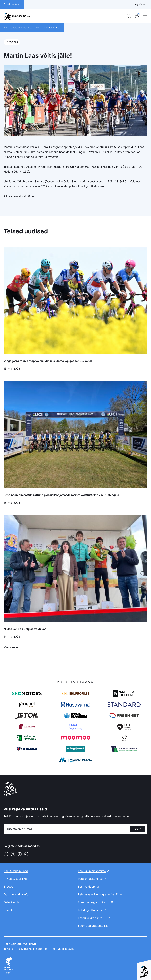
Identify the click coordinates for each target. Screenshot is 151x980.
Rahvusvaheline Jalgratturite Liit (98, 894)
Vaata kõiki (11, 647)
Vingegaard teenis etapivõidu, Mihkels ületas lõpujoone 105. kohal (48, 361)
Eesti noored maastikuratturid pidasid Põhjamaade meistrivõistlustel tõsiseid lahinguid (61, 495)
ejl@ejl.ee (41, 949)
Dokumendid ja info (16, 894)
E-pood (9, 887)
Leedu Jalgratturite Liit (92, 918)
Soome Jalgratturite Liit (93, 926)
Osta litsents (12, 902)
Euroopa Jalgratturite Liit (94, 902)
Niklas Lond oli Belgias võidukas (25, 629)
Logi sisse (139, 4)
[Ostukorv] (137, 16)
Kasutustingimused (16, 871)
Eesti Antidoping (88, 887)
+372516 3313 (65, 949)
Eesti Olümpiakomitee (92, 871)
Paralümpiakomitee (90, 879)
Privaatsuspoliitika (15, 879)
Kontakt (9, 910)
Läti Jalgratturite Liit (91, 910)
